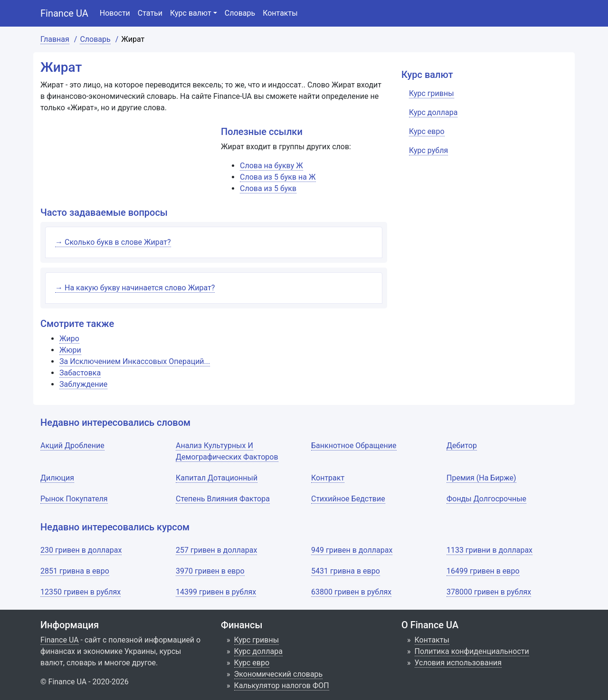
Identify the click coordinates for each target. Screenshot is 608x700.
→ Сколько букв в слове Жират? (113, 242)
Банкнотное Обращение (354, 446)
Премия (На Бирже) (481, 478)
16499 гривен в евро (483, 571)
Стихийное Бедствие (348, 499)
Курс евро (252, 663)
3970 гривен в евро (210, 571)
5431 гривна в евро (346, 571)
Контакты (280, 13)
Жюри (70, 350)
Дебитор (462, 446)
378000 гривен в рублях (489, 592)
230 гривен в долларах (81, 550)
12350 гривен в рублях (81, 592)
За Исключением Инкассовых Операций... (135, 361)
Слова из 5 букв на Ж (278, 177)
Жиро (69, 339)
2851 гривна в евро (75, 571)
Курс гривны (257, 640)
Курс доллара (258, 651)
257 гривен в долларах (216, 550)
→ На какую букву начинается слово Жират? (135, 288)
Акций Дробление (72, 446)
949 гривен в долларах (352, 550)
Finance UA (64, 13)
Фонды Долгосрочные (486, 499)
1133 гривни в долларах (489, 550)
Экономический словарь (279, 674)
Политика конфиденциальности (472, 651)
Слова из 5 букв (268, 188)
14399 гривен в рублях (216, 592)
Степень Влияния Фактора (223, 499)
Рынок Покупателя (74, 499)
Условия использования (458, 663)
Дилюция (57, 478)
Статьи (150, 13)
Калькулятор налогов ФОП (282, 686)
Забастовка (80, 373)
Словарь (240, 13)
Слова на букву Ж (271, 166)
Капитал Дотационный (217, 478)
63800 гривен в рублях (351, 592)
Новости (115, 13)
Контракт (328, 478)
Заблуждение (83, 384)
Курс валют (191, 13)
